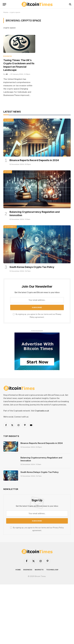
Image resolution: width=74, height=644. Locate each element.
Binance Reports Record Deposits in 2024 (34, 160)
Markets (39, 570)
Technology (52, 570)
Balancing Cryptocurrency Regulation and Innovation (35, 213)
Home (6, 12)
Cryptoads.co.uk (42, 411)
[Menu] (4, 4)
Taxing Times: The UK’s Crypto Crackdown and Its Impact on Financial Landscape (19, 65)
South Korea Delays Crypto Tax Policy (32, 267)
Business (8, 56)
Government (10, 227)
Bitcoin (8, 172)
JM (7, 74)
